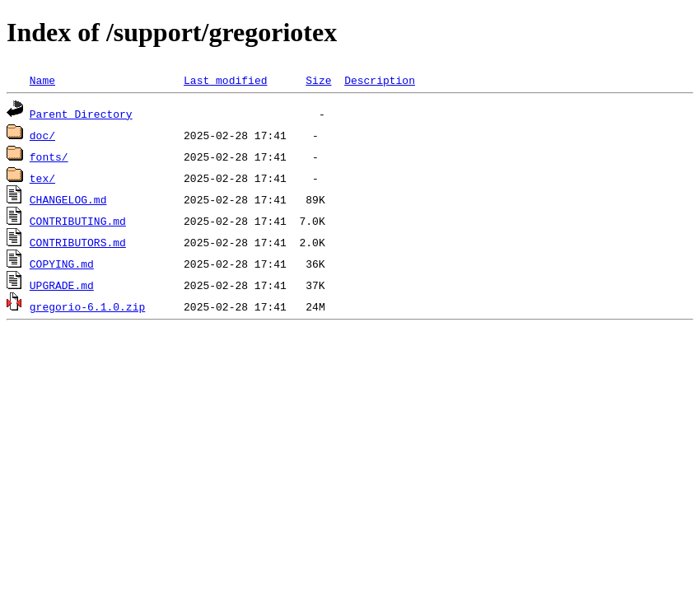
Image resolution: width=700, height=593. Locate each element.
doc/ (42, 135)
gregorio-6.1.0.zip (87, 306)
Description (380, 80)
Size (318, 80)
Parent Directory (81, 114)
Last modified (225, 80)
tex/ (42, 178)
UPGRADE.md (62, 285)
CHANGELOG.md (68, 199)
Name (42, 80)
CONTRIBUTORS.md (78, 242)
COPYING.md (62, 264)
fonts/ (49, 156)
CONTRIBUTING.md (78, 221)
